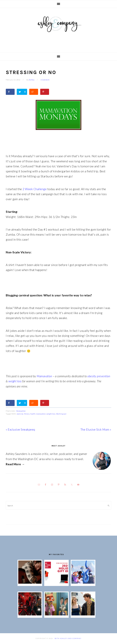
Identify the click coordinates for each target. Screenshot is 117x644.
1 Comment (45, 80)
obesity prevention (99, 376)
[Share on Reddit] (34, 92)
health (33, 414)
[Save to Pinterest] (45, 92)
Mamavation (44, 376)
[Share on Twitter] (22, 92)
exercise (20, 414)
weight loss (15, 381)
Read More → (15, 464)
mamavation (41, 414)
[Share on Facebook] (10, 92)
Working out (61, 414)
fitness (27, 414)
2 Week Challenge (34, 189)
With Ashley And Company (58, 29)
